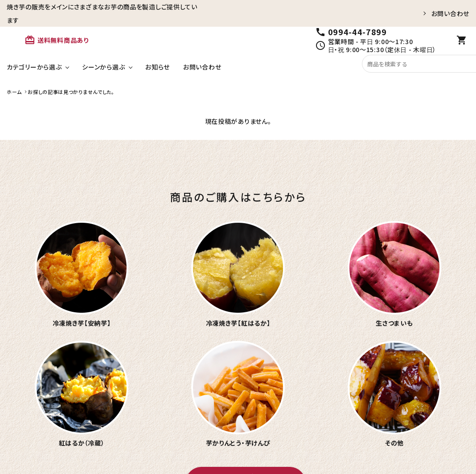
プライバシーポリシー (437, 441)
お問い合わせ (450, 13)
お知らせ (158, 67)
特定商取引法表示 (375, 441)
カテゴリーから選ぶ (34, 67)
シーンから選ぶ (103, 67)
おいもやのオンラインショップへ (246, 341)
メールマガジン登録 (316, 441)
